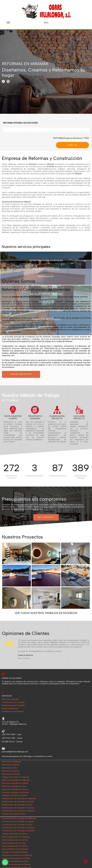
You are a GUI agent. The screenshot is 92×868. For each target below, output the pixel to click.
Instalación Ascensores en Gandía (16, 858)
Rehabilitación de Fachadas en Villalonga (19, 799)
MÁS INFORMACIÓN (46, 277)
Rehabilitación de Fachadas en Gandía (18, 802)
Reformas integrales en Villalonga (16, 780)
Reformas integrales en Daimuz (15, 789)
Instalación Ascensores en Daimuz (16, 864)
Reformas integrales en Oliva (14, 786)
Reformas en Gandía (10, 765)
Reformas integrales (10, 699)
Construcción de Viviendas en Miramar (18, 831)
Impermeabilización (10, 709)
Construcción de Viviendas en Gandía (18, 822)
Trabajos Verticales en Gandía (14, 795)
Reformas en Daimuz (11, 771)
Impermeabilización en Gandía (15, 840)
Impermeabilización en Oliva (14, 843)
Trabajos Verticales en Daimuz (15, 834)
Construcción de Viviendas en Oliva (17, 825)
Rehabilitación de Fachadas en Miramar (18, 811)
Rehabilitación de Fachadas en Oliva (17, 805)
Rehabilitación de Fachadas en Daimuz (18, 808)
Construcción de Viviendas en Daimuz (18, 828)
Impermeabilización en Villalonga (16, 837)
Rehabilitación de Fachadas (13, 705)
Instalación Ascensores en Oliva (15, 861)
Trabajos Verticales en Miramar (15, 852)
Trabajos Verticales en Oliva (14, 814)
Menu (28, 24)
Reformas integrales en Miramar (15, 793)
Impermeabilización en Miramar (15, 849)
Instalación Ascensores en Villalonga (17, 855)
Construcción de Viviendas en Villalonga (19, 818)
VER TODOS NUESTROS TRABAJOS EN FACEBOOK (46, 613)
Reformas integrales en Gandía (15, 783)
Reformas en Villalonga (11, 762)
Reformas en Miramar (11, 774)
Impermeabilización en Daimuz (15, 846)
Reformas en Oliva (10, 768)
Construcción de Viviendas (13, 702)
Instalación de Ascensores (13, 712)
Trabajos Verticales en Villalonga (15, 777)
